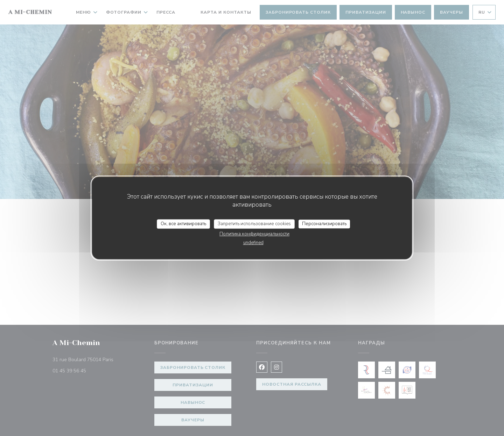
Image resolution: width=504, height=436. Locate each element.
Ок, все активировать (183, 224)
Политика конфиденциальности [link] (254, 234)
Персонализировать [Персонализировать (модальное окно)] (324, 224)
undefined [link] (253, 243)
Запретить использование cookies (254, 224)
